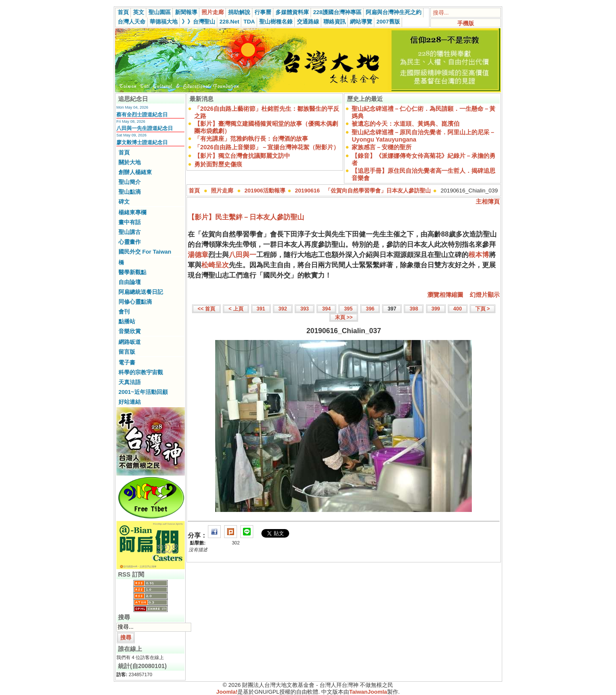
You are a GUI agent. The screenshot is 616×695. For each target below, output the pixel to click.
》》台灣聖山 (198, 22)
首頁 (123, 12)
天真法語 (130, 382)
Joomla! (227, 692)
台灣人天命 (132, 22)
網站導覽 (361, 22)
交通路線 (308, 22)
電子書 (127, 362)
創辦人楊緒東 (135, 172)
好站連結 (130, 402)
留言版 (127, 352)
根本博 (479, 255)
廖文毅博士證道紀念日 (142, 142)
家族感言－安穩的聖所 (382, 147)
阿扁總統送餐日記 (141, 292)
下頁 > (483, 309)
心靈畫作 (130, 242)
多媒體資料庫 (292, 12)
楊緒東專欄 (132, 212)
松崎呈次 (215, 265)
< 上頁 (236, 309)
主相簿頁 (488, 201)
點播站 (127, 321)
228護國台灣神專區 (337, 12)
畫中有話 (130, 222)
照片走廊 (213, 12)
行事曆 (263, 12)
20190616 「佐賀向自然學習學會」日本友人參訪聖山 (363, 191)
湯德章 (198, 255)
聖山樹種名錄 (276, 22)
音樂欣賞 (130, 331)
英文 (139, 12)
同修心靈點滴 (135, 302)
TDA (249, 22)
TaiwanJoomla (368, 692)
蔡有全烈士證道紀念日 (142, 115)
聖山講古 (130, 232)
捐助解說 (239, 12)
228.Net (229, 22)
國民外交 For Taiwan (145, 252)
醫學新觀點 (132, 272)
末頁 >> (344, 317)
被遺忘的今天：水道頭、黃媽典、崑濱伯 (406, 124)
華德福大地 (164, 22)
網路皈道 (130, 342)
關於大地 (130, 162)
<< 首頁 (206, 309)
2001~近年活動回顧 (143, 392)
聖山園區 (160, 12)
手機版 (466, 23)
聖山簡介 (130, 182)
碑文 (124, 202)
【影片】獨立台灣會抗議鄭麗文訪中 (242, 156)
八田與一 (243, 255)
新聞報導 (186, 12)
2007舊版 (388, 22)
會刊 (124, 312)
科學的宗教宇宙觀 (141, 372)
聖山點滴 (130, 192)
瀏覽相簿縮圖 (445, 295)
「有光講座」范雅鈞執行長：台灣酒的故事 (251, 139)
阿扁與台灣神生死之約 (394, 12)
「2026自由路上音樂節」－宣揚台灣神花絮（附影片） (267, 147)
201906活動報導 (265, 191)
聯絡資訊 (335, 22)
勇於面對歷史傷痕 (218, 164)
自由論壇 (130, 282)
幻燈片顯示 (485, 295)
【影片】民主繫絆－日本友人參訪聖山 (246, 217)
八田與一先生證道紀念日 (145, 128)
